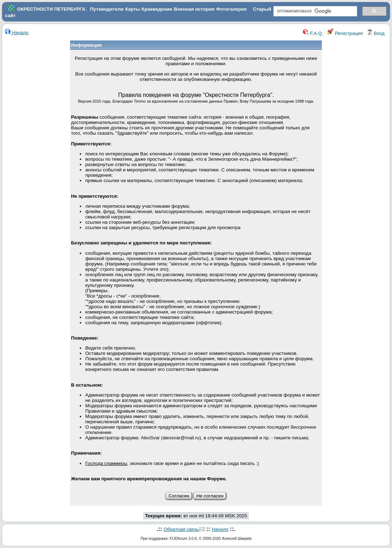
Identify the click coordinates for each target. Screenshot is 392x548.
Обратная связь (181, 529)
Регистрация (345, 33)
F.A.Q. (313, 33)
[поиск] (315, 11)
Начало (17, 33)
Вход (376, 33)
